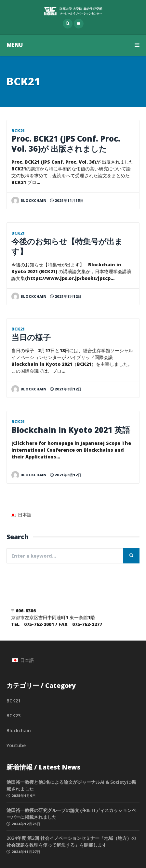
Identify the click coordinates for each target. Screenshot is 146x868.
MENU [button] (73, 45)
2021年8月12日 (66, 296)
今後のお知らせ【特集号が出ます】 (67, 246)
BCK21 (18, 131)
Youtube (16, 745)
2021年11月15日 (67, 200)
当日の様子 (31, 337)
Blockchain (19, 730)
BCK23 (13, 716)
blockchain (29, 200)
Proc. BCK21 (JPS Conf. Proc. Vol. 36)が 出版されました (66, 144)
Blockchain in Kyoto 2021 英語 (71, 430)
